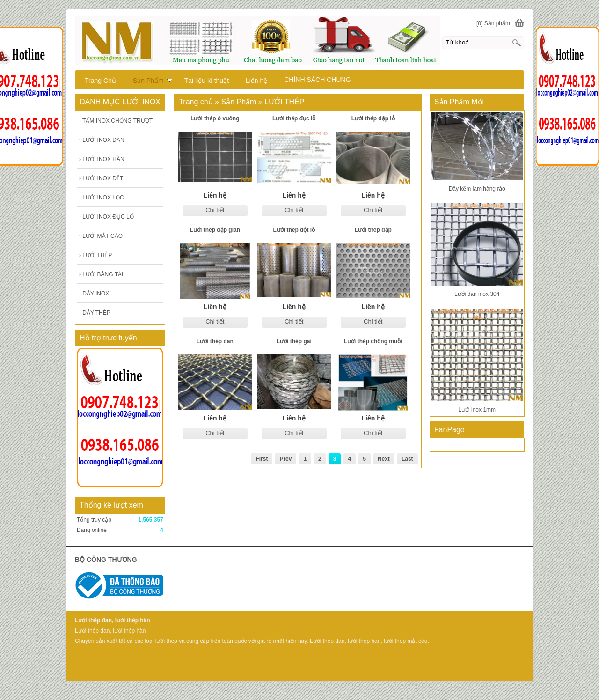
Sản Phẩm (153, 81)
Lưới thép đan (215, 341)
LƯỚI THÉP (95, 255)
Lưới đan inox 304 (477, 294)
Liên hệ (256, 81)
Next (384, 459)
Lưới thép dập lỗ (373, 118)
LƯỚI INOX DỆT (101, 178)
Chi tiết (215, 210)
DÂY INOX (94, 294)
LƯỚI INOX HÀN (102, 159)
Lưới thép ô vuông (215, 118)
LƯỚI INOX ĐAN (102, 140)
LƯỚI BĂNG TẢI (101, 274)
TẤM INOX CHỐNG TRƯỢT (116, 121)
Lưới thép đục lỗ (294, 118)
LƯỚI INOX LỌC (102, 198)
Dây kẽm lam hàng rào (477, 189)
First (262, 459)
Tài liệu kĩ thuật (207, 81)
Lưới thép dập (373, 230)
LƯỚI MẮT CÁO (101, 236)
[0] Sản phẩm (493, 23)
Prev (285, 459)
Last (407, 459)
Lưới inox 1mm (477, 410)
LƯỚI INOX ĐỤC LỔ (106, 217)
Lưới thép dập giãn (215, 230)
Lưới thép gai (294, 341)
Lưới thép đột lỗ (294, 230)
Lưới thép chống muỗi (373, 341)
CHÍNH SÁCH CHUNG (317, 80)
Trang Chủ (100, 81)
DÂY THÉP (95, 313)
